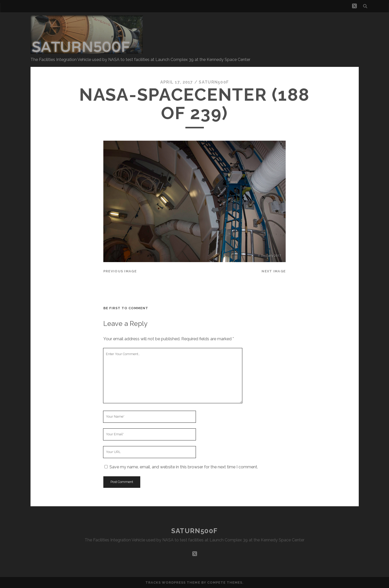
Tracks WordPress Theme (173, 582)
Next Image (274, 271)
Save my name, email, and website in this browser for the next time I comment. (184, 467)
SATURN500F (195, 531)
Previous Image (120, 271)
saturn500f (214, 82)
